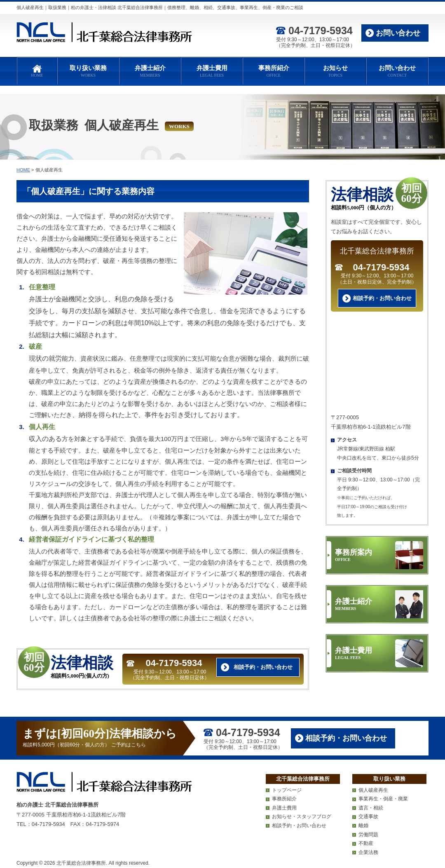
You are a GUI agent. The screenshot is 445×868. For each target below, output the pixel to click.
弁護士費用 (212, 72)
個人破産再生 (373, 790)
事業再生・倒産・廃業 (383, 799)
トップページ (287, 790)
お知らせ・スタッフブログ (302, 816)
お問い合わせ (398, 33)
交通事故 (368, 816)
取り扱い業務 (88, 72)
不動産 (366, 843)
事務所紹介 (274, 72)
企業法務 (368, 852)
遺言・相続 (371, 808)
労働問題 (368, 835)
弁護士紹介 (150, 72)
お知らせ (335, 72)
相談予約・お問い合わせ (263, 667)
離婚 (363, 826)
